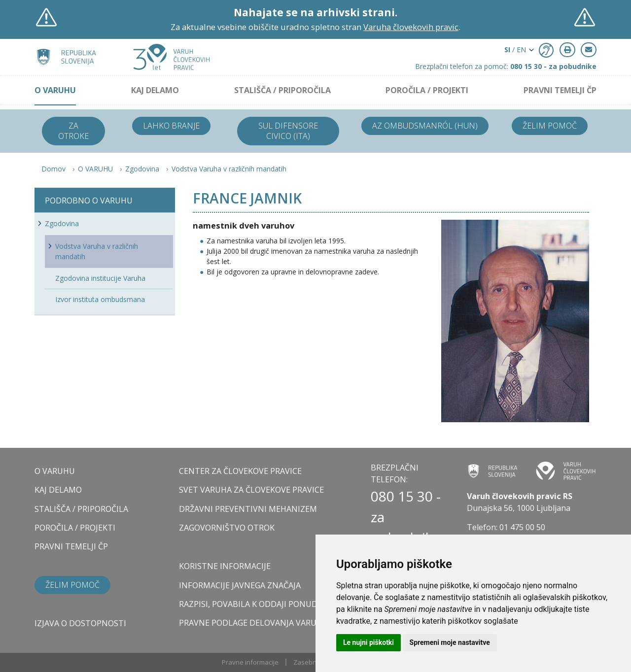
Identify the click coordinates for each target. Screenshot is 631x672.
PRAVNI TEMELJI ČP (560, 90)
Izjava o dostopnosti (80, 623)
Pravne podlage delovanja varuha (253, 623)
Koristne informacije (225, 566)
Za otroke (73, 131)
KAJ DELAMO (155, 90)
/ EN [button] (515, 50)
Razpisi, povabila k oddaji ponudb (251, 604)
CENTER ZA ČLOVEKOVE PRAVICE (240, 471)
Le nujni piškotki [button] (368, 642)
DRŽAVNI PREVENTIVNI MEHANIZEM (248, 509)
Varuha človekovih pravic (411, 27)
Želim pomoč (550, 126)
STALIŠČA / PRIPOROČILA (282, 90)
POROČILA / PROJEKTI (427, 90)
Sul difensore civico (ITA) (288, 131)
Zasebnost (310, 662)
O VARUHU (55, 90)
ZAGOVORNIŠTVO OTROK (227, 528)
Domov (53, 169)
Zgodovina (142, 169)
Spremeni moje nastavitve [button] (450, 642)
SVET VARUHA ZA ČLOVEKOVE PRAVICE (251, 490)
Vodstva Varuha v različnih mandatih (229, 169)
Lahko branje (171, 126)
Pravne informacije (250, 662)
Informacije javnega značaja (240, 585)
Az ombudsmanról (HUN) (425, 126)
